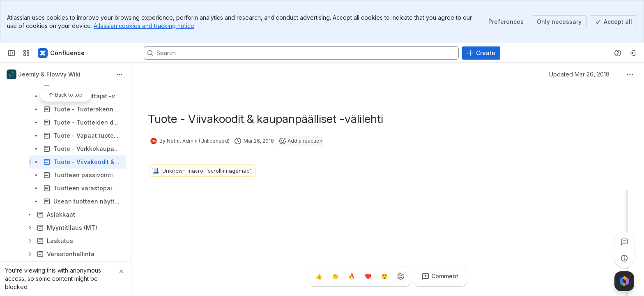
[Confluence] (62, 53)
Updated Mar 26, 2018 (579, 74)
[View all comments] (624, 242)
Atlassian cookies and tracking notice (144, 26)
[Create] (481, 53)
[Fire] (352, 276)
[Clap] (335, 276)
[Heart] (368, 276)
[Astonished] (384, 276)
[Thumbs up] (319, 276)
